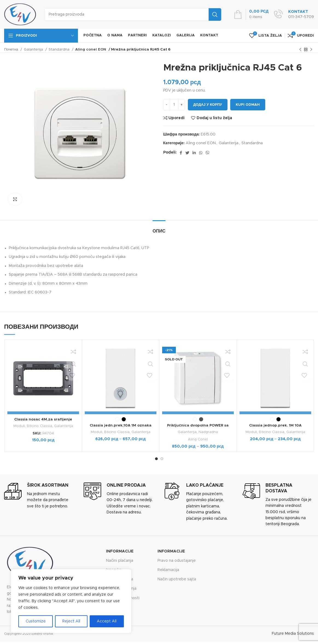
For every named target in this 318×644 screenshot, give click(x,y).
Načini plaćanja (120, 560)
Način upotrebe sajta (177, 579)
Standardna (60, 49)
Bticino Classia (40, 426)
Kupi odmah (248, 105)
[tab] (159, 229)
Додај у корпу (208, 105)
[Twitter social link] (187, 153)
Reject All (71, 621)
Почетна (12, 49)
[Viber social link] (208, 153)
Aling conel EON (90, 49)
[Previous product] (300, 50)
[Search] (133, 14)
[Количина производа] (174, 105)
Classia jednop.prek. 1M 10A (275, 425)
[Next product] (311, 50)
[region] (71, 601)
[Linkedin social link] (194, 153)
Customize (36, 621)
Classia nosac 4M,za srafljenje (43, 419)
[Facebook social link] (181, 153)
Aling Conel (198, 439)
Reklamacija (168, 570)
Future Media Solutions (293, 634)
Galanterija (34, 49)
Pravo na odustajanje (177, 560)
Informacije (120, 551)
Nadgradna (208, 432)
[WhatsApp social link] (201, 153)
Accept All (107, 621)
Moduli (19, 426)
